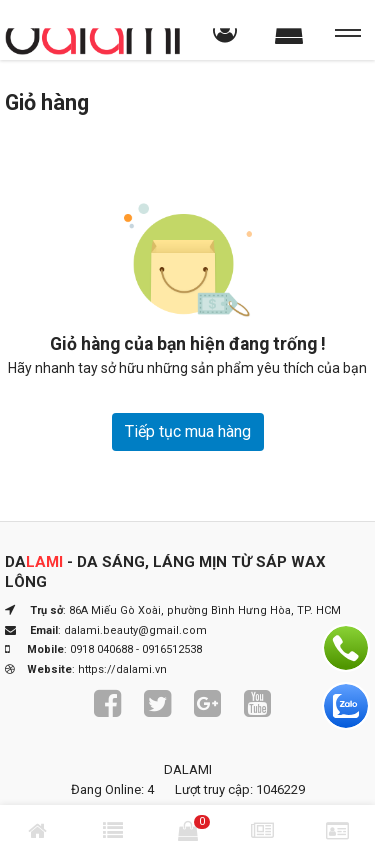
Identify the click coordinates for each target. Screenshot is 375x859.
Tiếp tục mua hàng (188, 431)
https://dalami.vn (122, 669)
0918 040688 (101, 649)
